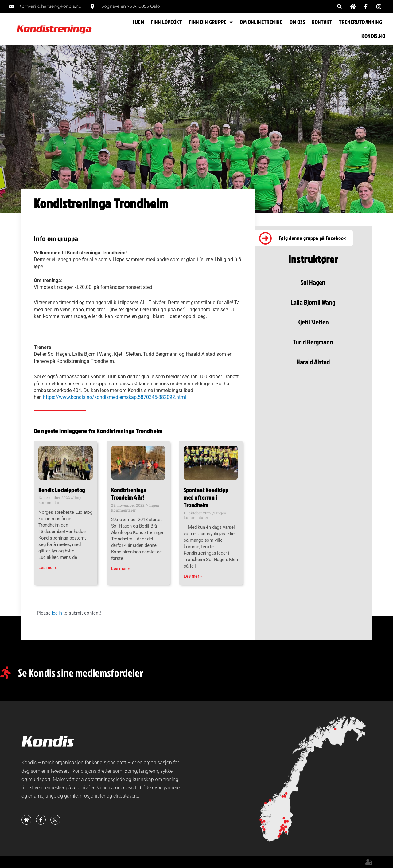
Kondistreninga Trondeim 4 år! (129, 494)
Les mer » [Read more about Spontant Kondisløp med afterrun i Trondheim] (193, 576)
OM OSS (297, 22)
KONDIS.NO (373, 36)
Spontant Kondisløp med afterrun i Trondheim (206, 497)
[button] (340, 6)
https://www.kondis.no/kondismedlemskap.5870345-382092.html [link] (115, 397)
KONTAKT (322, 22)
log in (58, 613)
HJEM (139, 22)
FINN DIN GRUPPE (211, 22)
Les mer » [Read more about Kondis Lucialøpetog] (48, 568)
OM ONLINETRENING (261, 22)
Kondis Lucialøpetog (62, 490)
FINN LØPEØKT (166, 22)
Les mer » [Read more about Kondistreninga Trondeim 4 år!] (121, 568)
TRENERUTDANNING (360, 22)
